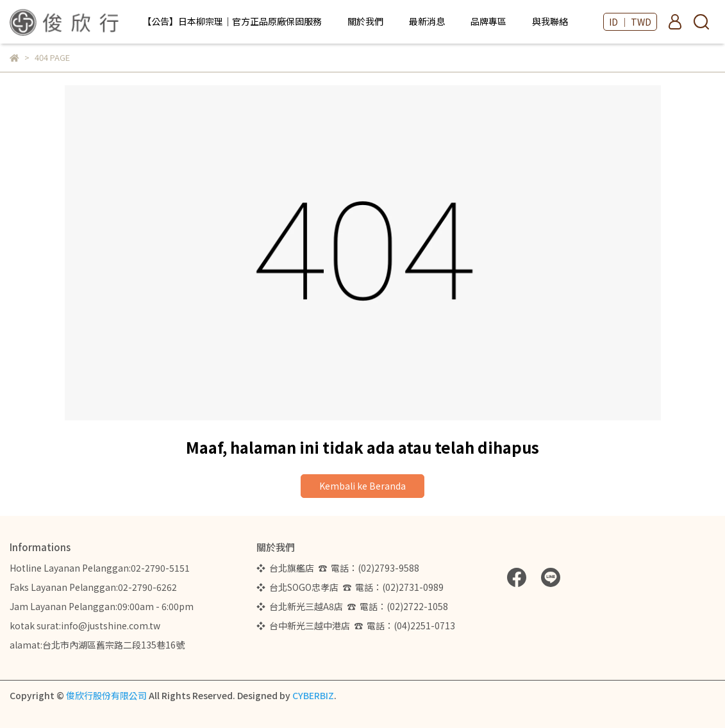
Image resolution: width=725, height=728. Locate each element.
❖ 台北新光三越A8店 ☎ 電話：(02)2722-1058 (352, 606)
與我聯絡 (550, 21)
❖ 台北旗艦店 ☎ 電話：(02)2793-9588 (340, 568)
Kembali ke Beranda (363, 486)
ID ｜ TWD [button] (630, 22)
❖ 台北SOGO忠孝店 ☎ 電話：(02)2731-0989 (350, 587)
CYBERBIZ (313, 695)
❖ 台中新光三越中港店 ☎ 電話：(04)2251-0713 (356, 625)
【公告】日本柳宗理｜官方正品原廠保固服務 (232, 21)
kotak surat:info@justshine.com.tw (85, 625)
